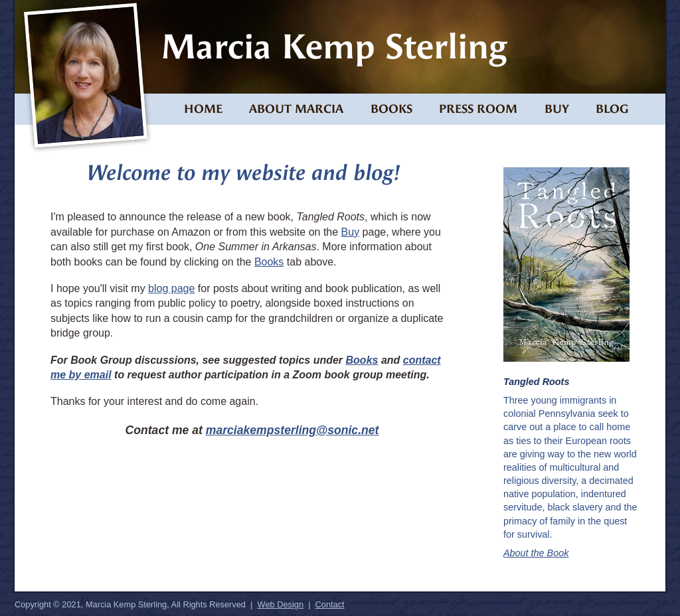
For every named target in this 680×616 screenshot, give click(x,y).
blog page (171, 288)
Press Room (478, 109)
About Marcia (296, 109)
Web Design (281, 604)
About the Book (536, 553)
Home (203, 109)
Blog (612, 109)
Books (391, 109)
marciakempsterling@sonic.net (293, 430)
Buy (557, 109)
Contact (330, 604)
